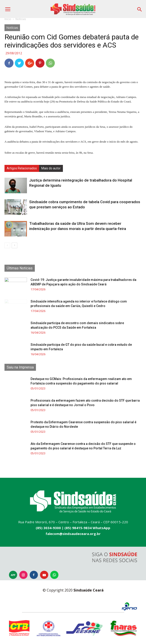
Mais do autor (51, 168)
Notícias (21, 19)
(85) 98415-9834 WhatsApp (87, 528)
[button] (140, 8)
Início (8, 19)
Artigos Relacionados (22, 168)
